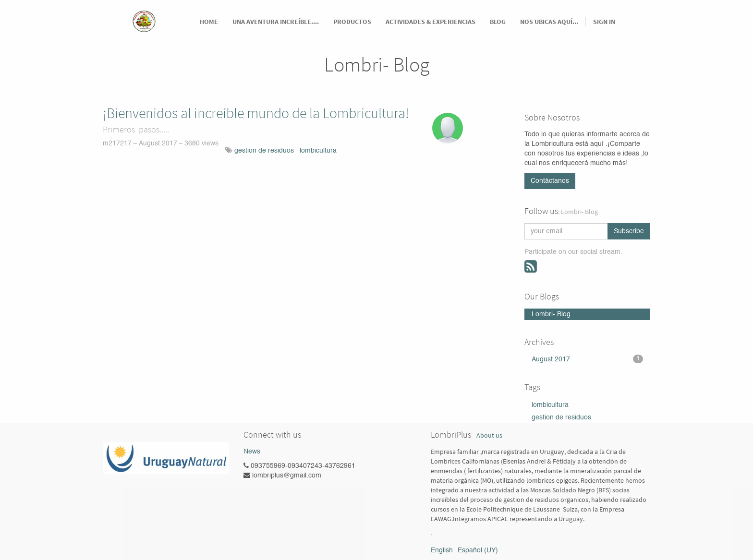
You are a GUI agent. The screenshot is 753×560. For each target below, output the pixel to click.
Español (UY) (478, 550)
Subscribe (629, 231)
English (442, 550)
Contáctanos (550, 181)
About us (489, 435)
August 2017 (588, 359)
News (252, 452)
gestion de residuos (264, 151)
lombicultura (318, 151)
